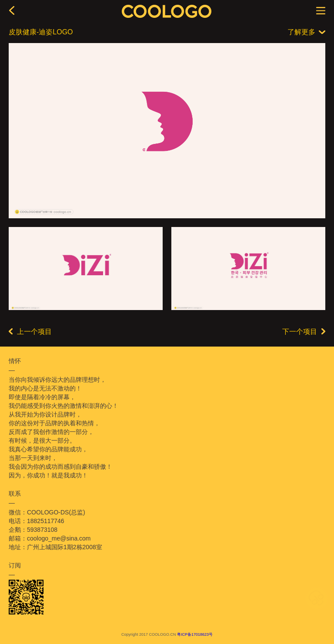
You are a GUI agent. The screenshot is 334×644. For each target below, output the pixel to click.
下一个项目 (304, 332)
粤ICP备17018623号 (195, 634)
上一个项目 (30, 332)
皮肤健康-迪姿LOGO (41, 32)
